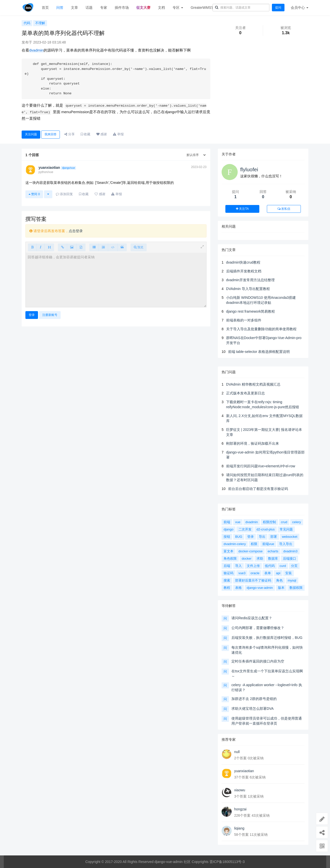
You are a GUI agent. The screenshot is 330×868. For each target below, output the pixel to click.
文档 (161, 8)
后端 (227, 566)
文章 (74, 8)
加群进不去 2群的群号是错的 (254, 699)
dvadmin (36, 50)
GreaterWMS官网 (204, 8)
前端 (227, 522)
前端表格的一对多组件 (244, 320)
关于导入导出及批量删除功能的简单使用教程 (261, 329)
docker (247, 559)
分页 (294, 566)
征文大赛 (143, 8)
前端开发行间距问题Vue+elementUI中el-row (261, 466)
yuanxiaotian (244, 771)
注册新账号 (50, 315)
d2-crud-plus (266, 529)
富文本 (229, 551)
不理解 (40, 23)
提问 (278, 8)
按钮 (227, 537)
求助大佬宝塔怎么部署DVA (253, 709)
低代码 (270, 566)
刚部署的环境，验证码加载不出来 (253, 443)
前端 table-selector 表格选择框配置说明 (259, 352)
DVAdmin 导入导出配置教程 (248, 289)
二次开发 (245, 529)
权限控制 (269, 522)
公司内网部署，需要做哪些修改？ (258, 628)
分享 (70, 134)
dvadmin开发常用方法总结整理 (250, 280)
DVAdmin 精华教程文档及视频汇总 (253, 384)
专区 (178, 8)
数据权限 (296, 588)
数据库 (273, 559)
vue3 (242, 573)
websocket (290, 537)
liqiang (239, 828)
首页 (45, 8)
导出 (262, 537)
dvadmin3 (290, 551)
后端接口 (290, 559)
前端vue (268, 544)
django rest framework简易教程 (251, 311)
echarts (273, 551)
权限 (254, 544)
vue (238, 522)
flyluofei (249, 169)
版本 (281, 588)
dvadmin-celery (235, 544)
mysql (292, 580)
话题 (89, 8)
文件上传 (253, 566)
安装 (288, 573)
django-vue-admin (260, 588)
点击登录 (76, 231)
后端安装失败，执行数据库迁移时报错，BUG (267, 638)
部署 (274, 537)
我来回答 (51, 134)
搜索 (227, 580)
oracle (255, 573)
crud (284, 522)
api (278, 573)
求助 (260, 559)
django (229, 529)
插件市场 (122, 8)
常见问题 (286, 529)
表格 (238, 588)
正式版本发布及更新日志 (245, 393)
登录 (32, 315)
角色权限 (230, 559)
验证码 (229, 573)
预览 (139, 247)
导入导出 (286, 544)
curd (283, 566)
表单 (268, 573)
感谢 (102, 134)
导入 (238, 566)
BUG (239, 537)
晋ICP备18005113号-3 (227, 862)
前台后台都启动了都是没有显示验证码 (258, 489)
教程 (227, 588)
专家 (104, 8)
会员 (300, 8)
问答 (60, 8)
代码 (27, 23)
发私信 (284, 209)
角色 (279, 580)
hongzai (240, 809)
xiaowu (240, 790)
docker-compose (251, 551)
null (237, 752)
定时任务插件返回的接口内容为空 (258, 661)
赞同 (34, 194)
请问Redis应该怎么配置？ (252, 618)
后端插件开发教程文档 (244, 271)
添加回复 (65, 194)
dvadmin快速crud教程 (243, 262)
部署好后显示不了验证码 (253, 580)
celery (297, 522)
